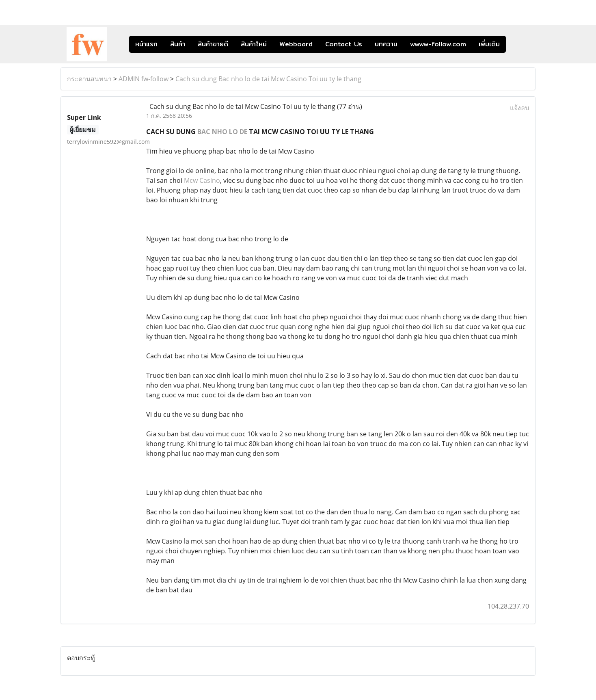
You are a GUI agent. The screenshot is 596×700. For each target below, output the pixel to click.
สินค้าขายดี (213, 44)
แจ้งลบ (519, 108)
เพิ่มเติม (489, 44)
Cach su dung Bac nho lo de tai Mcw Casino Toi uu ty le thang (268, 79)
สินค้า (178, 44)
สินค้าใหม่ (254, 44)
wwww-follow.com (438, 44)
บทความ (386, 44)
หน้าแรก (146, 44)
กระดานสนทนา (89, 79)
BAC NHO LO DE (222, 132)
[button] (518, 44)
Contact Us (344, 44)
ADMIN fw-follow (144, 79)
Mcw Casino (202, 180)
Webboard (296, 44)
